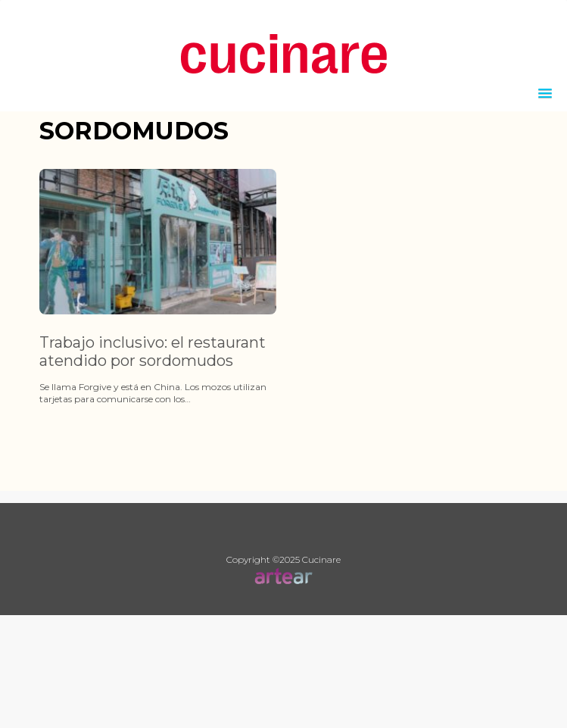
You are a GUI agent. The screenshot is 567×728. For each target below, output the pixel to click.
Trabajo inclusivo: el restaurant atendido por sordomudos (153, 352)
